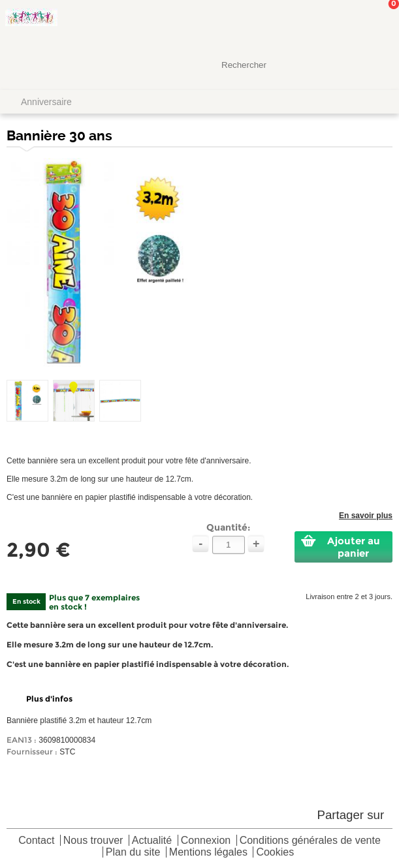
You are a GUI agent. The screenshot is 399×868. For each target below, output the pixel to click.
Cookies (275, 853)
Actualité (152, 841)
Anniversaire (46, 102)
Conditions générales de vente (310, 841)
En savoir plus (366, 516)
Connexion (206, 841)
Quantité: (228, 527)
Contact (36, 841)
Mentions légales (208, 853)
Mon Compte (340, 23)
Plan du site (133, 853)
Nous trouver (93, 841)
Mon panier (379, 23)
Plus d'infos (49, 699)
